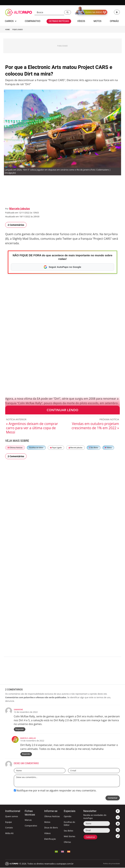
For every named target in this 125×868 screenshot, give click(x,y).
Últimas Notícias (15, 448)
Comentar (112, 798)
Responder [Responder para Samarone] (20, 729)
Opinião (68, 817)
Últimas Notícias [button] (59, 21)
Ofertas (67, 842)
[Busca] (49, 12)
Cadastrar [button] (91, 837)
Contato (9, 828)
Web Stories (69, 837)
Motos (47, 822)
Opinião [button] (114, 21)
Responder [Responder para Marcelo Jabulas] (26, 754)
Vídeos (108, 448)
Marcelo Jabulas (19, 209)
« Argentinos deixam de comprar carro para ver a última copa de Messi (32, 428)
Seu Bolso (94, 448)
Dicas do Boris (51, 828)
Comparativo (31, 826)
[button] (68, 12)
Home (7, 29)
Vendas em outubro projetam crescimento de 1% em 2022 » (95, 426)
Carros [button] (11, 21)
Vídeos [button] (81, 21)
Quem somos (12, 817)
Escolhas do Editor (36, 448)
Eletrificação (50, 839)
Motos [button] (97, 21)
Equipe (8, 822)
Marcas (28, 820)
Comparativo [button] (32, 21)
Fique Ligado (17, 29)
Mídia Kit (9, 834)
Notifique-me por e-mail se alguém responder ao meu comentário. (55, 791)
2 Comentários (16, 225)
